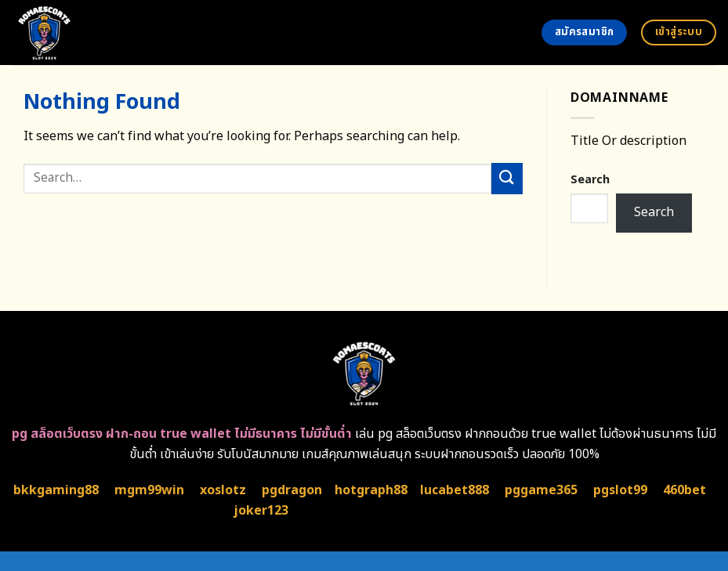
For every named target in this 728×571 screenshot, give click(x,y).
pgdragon (292, 490)
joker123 (261, 511)
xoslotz (223, 490)
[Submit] (507, 178)
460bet (685, 490)
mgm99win (149, 490)
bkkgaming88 (56, 490)
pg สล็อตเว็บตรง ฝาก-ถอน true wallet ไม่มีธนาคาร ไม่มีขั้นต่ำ (182, 434)
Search (590, 180)
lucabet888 (455, 490)
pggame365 (541, 490)
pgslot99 (620, 490)
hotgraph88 (371, 490)
